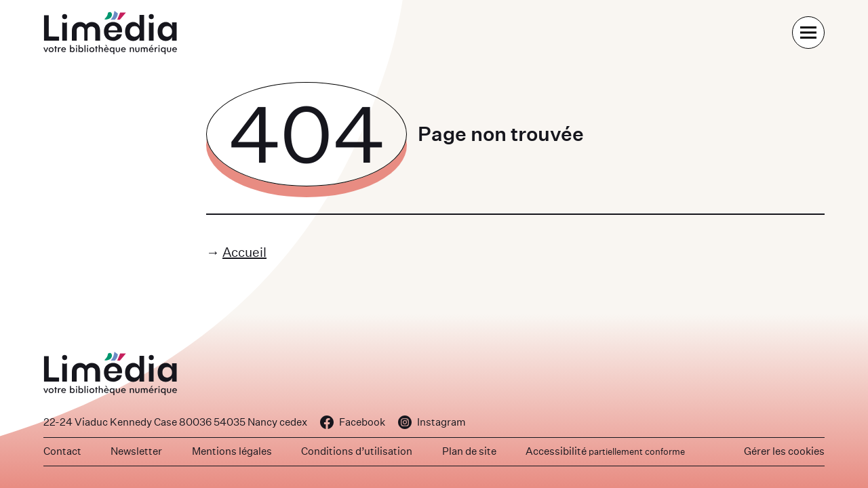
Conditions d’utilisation (357, 451)
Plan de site (469, 451)
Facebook (353, 422)
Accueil (244, 252)
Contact (62, 451)
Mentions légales (232, 451)
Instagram (432, 422)
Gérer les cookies (784, 451)
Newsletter (136, 451)
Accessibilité (605, 451)
